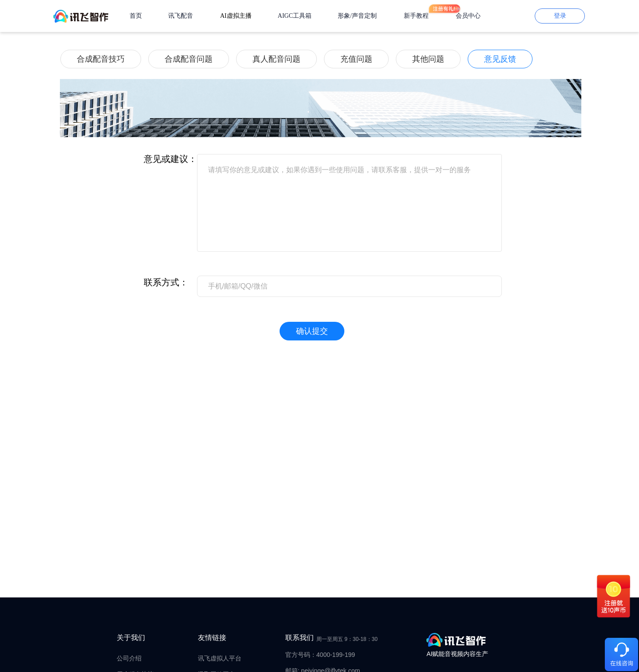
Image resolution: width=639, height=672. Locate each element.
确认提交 (312, 331)
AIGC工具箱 (295, 16)
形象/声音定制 (357, 16)
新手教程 (416, 16)
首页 (136, 16)
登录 (560, 16)
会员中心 (468, 16)
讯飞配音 (181, 16)
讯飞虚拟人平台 (220, 658)
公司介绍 (129, 658)
